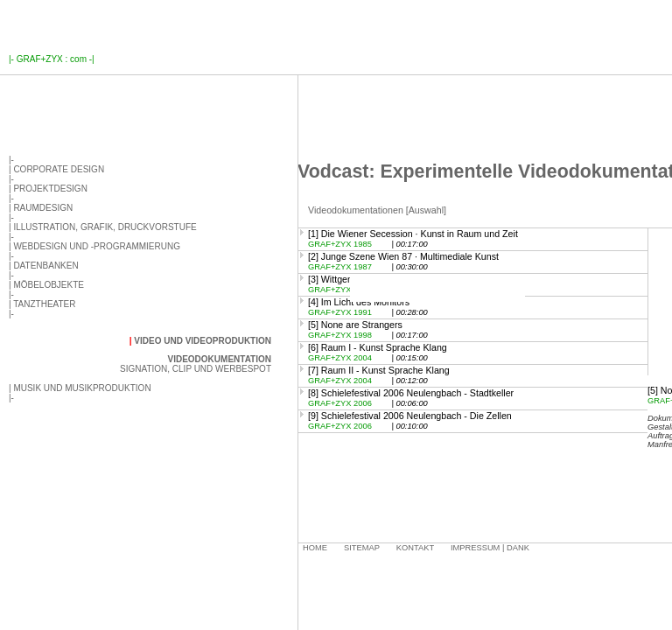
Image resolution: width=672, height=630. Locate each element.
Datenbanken (45, 266)
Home (315, 548)
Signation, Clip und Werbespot (196, 369)
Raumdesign (43, 208)
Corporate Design (59, 169)
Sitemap (362, 548)
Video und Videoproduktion (203, 341)
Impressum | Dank (490, 548)
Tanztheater (44, 304)
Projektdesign (50, 189)
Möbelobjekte (49, 285)
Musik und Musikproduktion (82, 388)
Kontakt (415, 548)
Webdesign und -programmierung (97, 246)
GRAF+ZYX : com (52, 59)
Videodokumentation (219, 359)
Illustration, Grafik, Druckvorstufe (105, 227)
